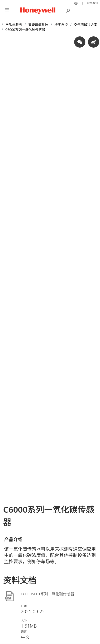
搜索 (68, 10)
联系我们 (92, 3)
